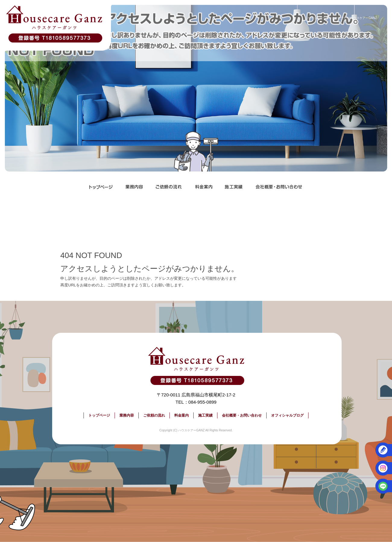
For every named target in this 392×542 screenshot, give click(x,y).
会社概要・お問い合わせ (279, 187)
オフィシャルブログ (287, 415)
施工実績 (234, 187)
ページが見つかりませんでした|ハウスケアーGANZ (342, 18)
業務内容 (134, 187)
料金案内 (204, 187)
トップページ (101, 187)
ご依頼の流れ (169, 187)
